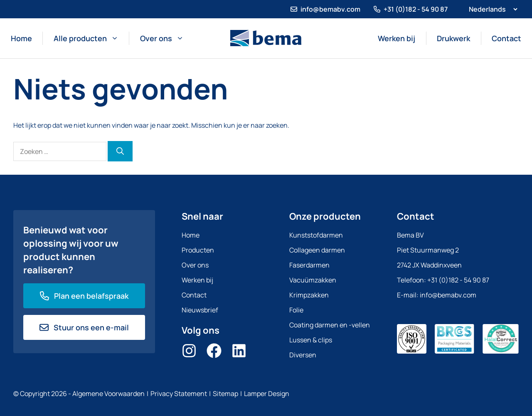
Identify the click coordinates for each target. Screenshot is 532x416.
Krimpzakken (309, 295)
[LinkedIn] (239, 351)
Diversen (303, 355)
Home (21, 38)
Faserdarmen (309, 265)
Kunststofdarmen (316, 235)
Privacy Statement (179, 394)
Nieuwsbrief (200, 310)
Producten (198, 250)
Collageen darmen (317, 250)
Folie (296, 310)
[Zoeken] (120, 151)
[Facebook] (214, 351)
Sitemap (225, 394)
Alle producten (86, 38)
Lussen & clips (311, 340)
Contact (506, 38)
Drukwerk (453, 38)
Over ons (162, 38)
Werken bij (397, 38)
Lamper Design (267, 394)
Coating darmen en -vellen (330, 325)
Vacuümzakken (313, 280)
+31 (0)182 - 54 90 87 (416, 9)
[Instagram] (189, 351)
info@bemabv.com (330, 9)
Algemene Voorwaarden (108, 394)
